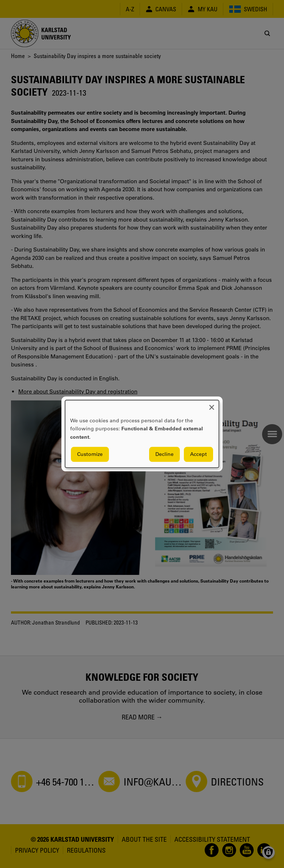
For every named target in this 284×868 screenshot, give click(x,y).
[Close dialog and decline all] (212, 405)
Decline (164, 454)
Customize (90, 454)
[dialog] (142, 434)
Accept (198, 454)
